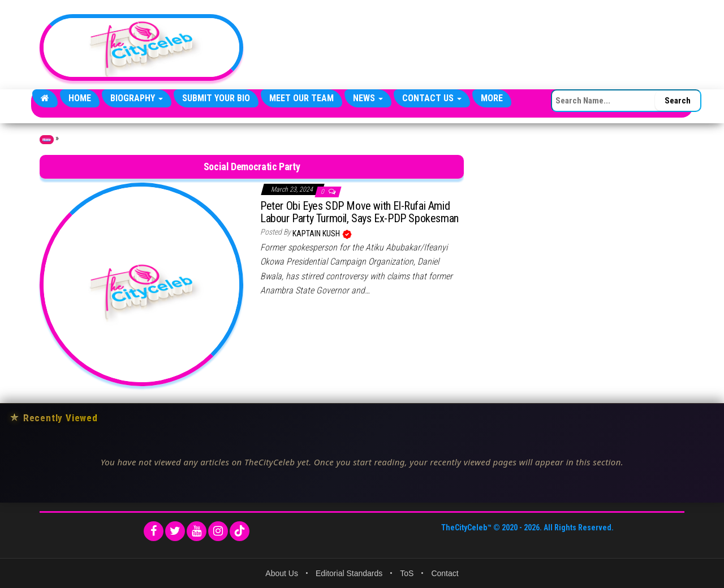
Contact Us (432, 98)
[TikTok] (240, 531)
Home (80, 98)
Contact (445, 573)
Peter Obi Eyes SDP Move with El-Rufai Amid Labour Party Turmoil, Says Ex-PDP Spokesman (359, 212)
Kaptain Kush (317, 234)
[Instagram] (218, 531)
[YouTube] (197, 531)
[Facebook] (154, 531)
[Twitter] (175, 531)
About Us (282, 573)
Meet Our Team (301, 98)
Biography (137, 98)
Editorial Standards (349, 573)
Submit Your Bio (216, 98)
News (368, 98)
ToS (407, 573)
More (492, 98)
